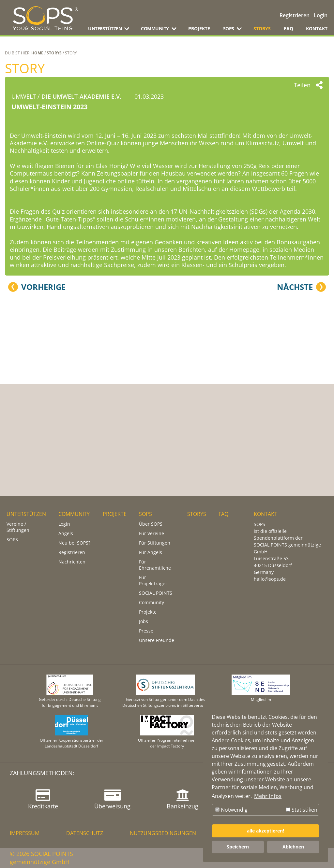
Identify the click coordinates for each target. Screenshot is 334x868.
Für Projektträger (153, 581)
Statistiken (302, 810)
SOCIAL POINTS (156, 593)
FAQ (288, 28)
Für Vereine (152, 534)
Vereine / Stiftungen (18, 527)
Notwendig (231, 810)
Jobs (144, 622)
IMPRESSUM (25, 833)
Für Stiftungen (155, 543)
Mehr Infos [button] (268, 796)
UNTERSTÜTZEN (26, 514)
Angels (66, 534)
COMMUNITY (74, 514)
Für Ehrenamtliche (155, 565)
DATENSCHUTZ (85, 833)
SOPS (12, 540)
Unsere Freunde (157, 640)
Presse (146, 631)
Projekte (148, 612)
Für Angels (151, 553)
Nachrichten (72, 562)
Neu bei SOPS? (74, 543)
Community (152, 603)
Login (321, 15)
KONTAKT (317, 28)
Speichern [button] (238, 847)
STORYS (262, 28)
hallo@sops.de (270, 579)
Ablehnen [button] (293, 847)
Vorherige (43, 443)
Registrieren (295, 15)
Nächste (295, 443)
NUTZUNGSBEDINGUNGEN (163, 833)
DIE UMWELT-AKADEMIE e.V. (81, 96)
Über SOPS (151, 524)
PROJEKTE (199, 28)
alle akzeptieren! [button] (266, 831)
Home (37, 53)
